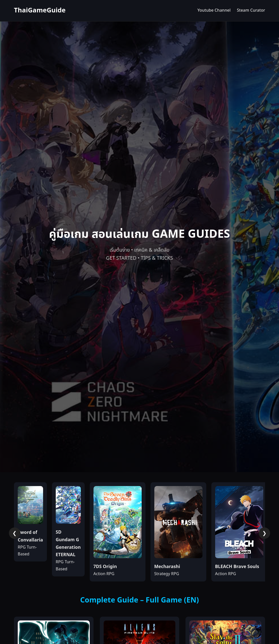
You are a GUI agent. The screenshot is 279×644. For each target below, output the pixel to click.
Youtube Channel (214, 10)
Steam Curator (251, 10)
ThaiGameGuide (40, 11)
